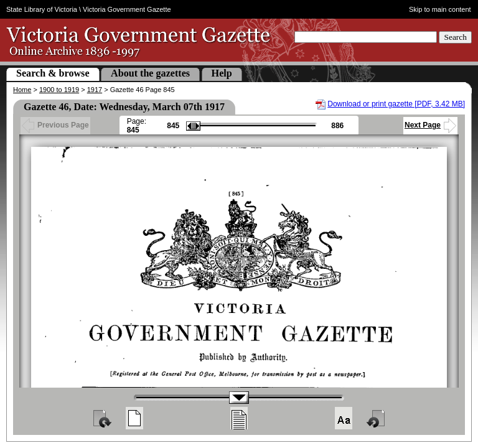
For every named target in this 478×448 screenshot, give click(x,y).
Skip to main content (440, 9)
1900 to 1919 (59, 90)
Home (22, 90)
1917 (95, 90)
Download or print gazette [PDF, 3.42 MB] (396, 104)
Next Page (430, 125)
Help (222, 73)
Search (455, 37)
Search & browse (53, 73)
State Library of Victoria (42, 9)
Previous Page (55, 125)
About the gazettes (150, 73)
